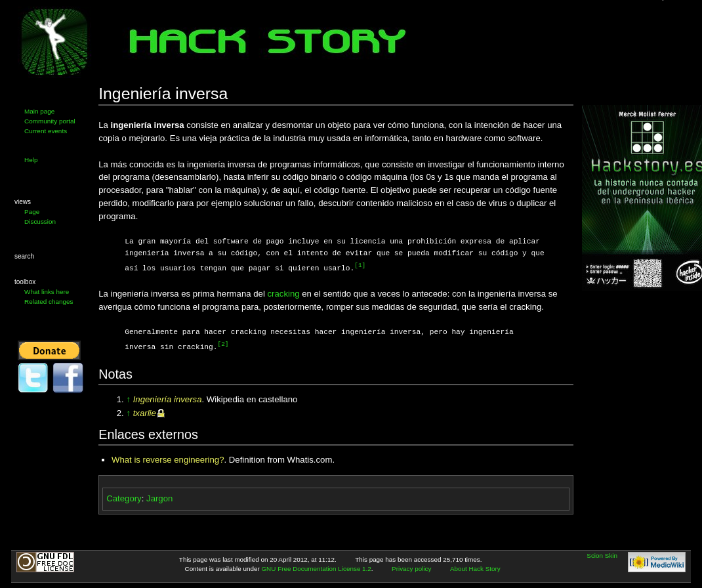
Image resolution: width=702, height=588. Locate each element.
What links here (47, 292)
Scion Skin (602, 554)
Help (31, 160)
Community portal (50, 121)
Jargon (159, 497)
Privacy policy (411, 567)
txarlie (145, 412)
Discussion (40, 221)
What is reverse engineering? (168, 458)
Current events (46, 131)
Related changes (49, 302)
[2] (223, 344)
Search (24, 256)
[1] (360, 265)
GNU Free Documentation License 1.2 (316, 567)
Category (124, 497)
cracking (284, 293)
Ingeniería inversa (168, 398)
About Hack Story (475, 567)
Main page (39, 111)
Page (32, 212)
